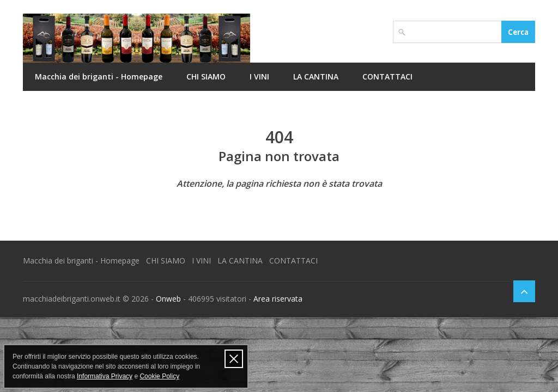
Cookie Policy (159, 376)
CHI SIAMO (206, 76)
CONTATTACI (387, 76)
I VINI (259, 76)
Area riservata (278, 299)
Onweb (168, 299)
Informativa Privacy (105, 376)
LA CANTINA (316, 76)
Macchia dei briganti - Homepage (99, 76)
